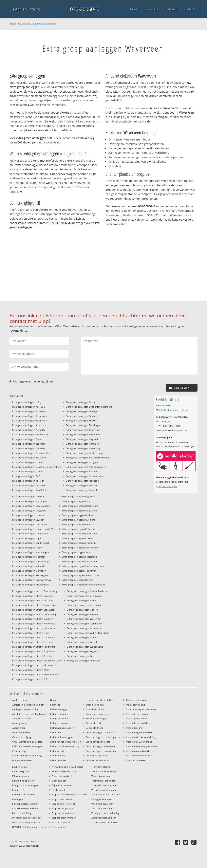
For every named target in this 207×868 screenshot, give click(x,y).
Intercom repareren (136, 760)
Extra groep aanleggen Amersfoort (30, 421)
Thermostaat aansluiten (103, 781)
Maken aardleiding (22, 813)
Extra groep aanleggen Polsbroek (79, 529)
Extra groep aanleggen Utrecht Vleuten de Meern (37, 661)
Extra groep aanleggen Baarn (27, 439)
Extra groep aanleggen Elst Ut (81, 421)
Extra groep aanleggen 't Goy (27, 402)
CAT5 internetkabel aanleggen (27, 742)
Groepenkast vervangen (138, 700)
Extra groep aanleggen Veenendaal (84, 596)
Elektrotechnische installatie (100, 700)
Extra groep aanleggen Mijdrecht (29, 566)
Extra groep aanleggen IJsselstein (82, 481)
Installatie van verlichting (139, 723)
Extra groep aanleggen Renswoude (80, 534)
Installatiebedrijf (134, 728)
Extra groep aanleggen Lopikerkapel (31, 543)
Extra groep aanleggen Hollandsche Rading (88, 458)
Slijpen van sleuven (62, 785)
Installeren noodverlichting (140, 751)
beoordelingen (167, 486)
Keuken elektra (20, 767)
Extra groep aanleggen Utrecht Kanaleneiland (35, 605)
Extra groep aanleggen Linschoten (30, 524)
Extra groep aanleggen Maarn (27, 548)
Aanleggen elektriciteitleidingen (28, 705)
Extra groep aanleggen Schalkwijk (79, 543)
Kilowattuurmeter (21, 776)
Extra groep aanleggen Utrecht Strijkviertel (34, 651)
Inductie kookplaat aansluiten (141, 709)
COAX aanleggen (21, 751)
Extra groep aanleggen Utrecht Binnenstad (84, 585)
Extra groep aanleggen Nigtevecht (79, 497)
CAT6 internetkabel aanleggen (27, 746)
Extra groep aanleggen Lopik (27, 538)
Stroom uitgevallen (62, 822)
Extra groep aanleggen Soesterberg (80, 557)
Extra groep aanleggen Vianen (82, 600)
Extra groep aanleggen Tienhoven (79, 571)
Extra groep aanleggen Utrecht (77, 580)
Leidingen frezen (21, 790)
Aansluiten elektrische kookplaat (29, 714)
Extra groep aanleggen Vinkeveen (84, 605)
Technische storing (101, 767)
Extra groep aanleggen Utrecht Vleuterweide (35, 665)
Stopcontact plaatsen (63, 799)
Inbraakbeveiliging (135, 705)
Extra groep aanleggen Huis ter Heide (85, 476)
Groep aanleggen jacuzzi (98, 742)
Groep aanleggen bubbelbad (100, 732)
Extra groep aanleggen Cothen (28, 471)
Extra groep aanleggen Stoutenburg (80, 561)
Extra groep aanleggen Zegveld (82, 651)
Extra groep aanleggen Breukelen (29, 458)
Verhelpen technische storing (106, 794)
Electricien (55, 705)
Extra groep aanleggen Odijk (76, 501)
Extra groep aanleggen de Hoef (28, 481)
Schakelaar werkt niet (63, 776)
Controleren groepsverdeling (27, 756)
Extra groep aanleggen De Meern (29, 485)
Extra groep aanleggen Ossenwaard (80, 506)
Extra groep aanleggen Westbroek (84, 628)
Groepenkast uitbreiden (98, 760)
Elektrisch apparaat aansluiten (66, 742)
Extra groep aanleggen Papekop (78, 524)
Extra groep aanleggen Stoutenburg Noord (84, 566)
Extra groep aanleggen (97, 714)
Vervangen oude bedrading (105, 813)
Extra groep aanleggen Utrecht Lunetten (33, 619)
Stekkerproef (58, 790)
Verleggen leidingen (102, 799)
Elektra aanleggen (59, 709)
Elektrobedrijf (57, 751)
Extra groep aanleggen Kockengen (30, 501)
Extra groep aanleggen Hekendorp (83, 448)
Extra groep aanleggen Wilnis (81, 637)
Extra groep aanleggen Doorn (81, 402)
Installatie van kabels (137, 719)
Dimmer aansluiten (22, 760)
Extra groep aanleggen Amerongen (30, 416)
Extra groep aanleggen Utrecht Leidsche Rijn (35, 614)
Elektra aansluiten (59, 714)
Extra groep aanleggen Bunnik (28, 462)
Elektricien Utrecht (25, 9)
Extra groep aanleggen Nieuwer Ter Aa (32, 580)
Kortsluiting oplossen (23, 781)
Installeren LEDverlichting (139, 742)
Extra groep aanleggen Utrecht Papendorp (34, 647)
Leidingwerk (19, 799)
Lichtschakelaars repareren (26, 808)
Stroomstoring (59, 827)
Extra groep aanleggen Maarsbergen (31, 552)
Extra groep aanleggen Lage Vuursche (31, 506)
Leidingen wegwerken (23, 794)
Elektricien (56, 732)
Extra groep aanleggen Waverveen (37, 23)
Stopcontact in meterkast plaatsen (69, 794)
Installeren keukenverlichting (141, 737)
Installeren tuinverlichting (139, 756)
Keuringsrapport (21, 771)
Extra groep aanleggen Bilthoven (29, 448)
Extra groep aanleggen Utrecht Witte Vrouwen (36, 674)
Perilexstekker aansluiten (65, 771)
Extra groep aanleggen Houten (81, 471)
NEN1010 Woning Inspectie (26, 822)
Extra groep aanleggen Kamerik (82, 490)
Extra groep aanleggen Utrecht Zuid (30, 679)
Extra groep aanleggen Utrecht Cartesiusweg (35, 591)
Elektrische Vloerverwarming (65, 746)
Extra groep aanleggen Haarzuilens (83, 434)
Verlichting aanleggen (102, 804)
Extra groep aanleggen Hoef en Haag (84, 453)
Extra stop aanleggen (96, 719)
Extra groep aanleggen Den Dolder (30, 490)
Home (13, 23)
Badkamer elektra (21, 732)
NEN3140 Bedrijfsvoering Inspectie (30, 827)
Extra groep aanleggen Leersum (28, 515)
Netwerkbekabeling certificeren (68, 767)
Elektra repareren (59, 723)
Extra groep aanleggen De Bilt (27, 476)
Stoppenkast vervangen (64, 818)
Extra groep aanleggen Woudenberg (85, 647)
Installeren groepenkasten (139, 732)
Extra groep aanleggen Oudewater (79, 515)
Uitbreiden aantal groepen (105, 785)
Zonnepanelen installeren (104, 822)
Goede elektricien (95, 728)
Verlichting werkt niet (102, 808)
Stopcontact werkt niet (63, 804)
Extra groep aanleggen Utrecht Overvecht (33, 642)
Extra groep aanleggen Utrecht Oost (30, 633)
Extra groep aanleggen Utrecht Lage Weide (34, 610)
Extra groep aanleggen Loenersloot (30, 534)
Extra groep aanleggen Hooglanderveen (86, 467)
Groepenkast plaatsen (97, 756)
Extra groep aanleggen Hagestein (82, 439)
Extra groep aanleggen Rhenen (78, 538)
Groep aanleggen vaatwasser (100, 746)
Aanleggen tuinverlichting (25, 709)
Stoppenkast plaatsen (63, 808)
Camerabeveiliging (22, 737)
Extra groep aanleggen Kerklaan (28, 497)
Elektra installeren (59, 719)
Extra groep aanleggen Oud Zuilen (79, 511)
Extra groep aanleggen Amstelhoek (30, 425)
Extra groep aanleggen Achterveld (29, 411)
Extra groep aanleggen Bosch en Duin (31, 453)
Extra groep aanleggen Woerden (83, 642)
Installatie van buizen (137, 714)
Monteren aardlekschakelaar (27, 818)
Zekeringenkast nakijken (104, 818)
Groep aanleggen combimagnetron (103, 737)
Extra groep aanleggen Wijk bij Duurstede (88, 633)
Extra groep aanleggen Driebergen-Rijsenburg (89, 407)
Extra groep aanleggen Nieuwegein (30, 575)
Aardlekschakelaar (21, 719)
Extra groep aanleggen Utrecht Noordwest (34, 628)
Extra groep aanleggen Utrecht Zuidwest (87, 591)
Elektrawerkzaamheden (62, 728)
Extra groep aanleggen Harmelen (82, 444)
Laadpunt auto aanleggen (25, 785)
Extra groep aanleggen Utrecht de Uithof (33, 600)
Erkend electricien (95, 705)
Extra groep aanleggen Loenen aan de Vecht (35, 529)
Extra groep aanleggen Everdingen (83, 425)
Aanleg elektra (19, 700)
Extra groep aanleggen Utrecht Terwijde (32, 656)
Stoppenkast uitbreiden (64, 813)
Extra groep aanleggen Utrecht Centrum (32, 596)
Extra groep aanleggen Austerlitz (29, 430)
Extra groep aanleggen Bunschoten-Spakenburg (37, 467)
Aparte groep (19, 728)
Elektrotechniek (58, 760)
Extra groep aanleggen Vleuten (82, 610)
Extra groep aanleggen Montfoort (29, 571)
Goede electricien (94, 723)
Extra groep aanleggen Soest (76, 552)
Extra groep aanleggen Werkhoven (84, 624)
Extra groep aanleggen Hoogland (82, 462)
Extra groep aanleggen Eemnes (81, 416)
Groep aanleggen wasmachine (101, 751)
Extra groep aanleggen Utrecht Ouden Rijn (34, 637)
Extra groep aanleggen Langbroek (29, 511)
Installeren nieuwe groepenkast (142, 746)
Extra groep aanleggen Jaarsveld (82, 485)
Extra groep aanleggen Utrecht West (30, 670)
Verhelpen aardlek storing (105, 790)
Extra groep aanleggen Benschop (29, 444)
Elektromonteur (58, 756)
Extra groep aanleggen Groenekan (83, 430)
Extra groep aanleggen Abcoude (28, 407)
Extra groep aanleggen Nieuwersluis (30, 585)
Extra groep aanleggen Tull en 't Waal (81, 575)
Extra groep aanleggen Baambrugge (30, 434)
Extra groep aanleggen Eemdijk (81, 411)
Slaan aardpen (59, 781)
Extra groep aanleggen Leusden (28, 520)
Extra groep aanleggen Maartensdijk (31, 561)
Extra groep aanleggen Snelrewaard (80, 548)
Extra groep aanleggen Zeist (81, 656)
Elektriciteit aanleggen (61, 737)
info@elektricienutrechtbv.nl (174, 410)
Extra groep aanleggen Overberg (78, 520)
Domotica (55, 700)
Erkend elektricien (95, 709)
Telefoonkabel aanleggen (104, 771)
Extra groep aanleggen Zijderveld (83, 661)
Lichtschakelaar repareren (25, 804)
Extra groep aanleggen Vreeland (83, 614)
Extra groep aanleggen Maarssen (29, 557)
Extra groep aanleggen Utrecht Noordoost (34, 624)
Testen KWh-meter (101, 776)
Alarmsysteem (19, 723)
